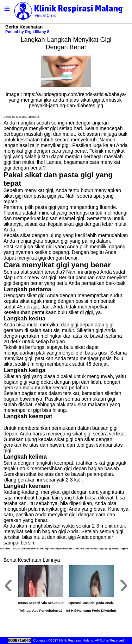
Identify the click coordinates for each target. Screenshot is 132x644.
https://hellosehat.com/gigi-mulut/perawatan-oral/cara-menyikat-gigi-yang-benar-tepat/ (71, 549)
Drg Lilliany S (37, 32)
